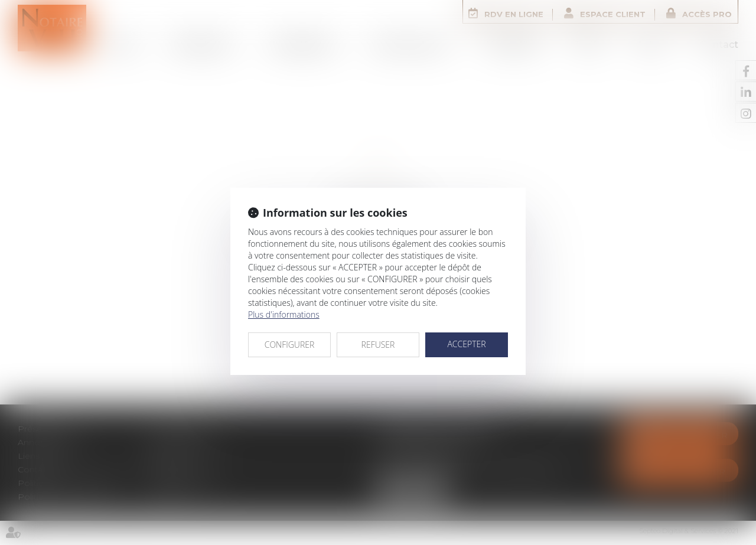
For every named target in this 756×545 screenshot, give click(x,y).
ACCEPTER (466, 344)
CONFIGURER (290, 345)
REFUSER (378, 345)
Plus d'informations (284, 314)
